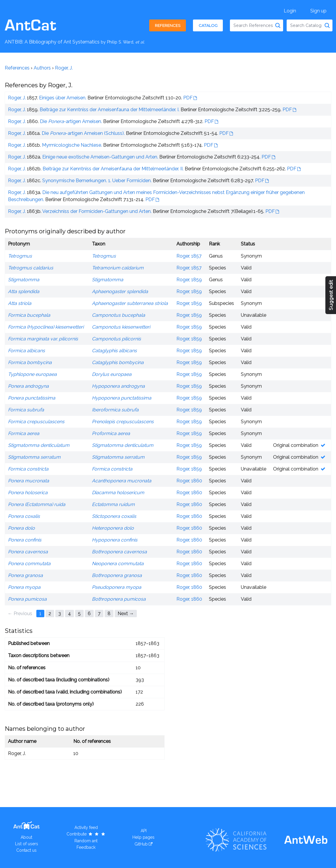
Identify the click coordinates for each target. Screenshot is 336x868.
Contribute (86, 834)
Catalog (208, 25)
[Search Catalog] (327, 25)
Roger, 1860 (189, 481)
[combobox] (257, 25)
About (26, 837)
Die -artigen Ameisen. (71, 121)
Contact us (26, 850)
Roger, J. (64, 68)
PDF (188, 98)
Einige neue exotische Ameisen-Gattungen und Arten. (100, 157)
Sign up (318, 11)
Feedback (86, 847)
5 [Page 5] (79, 614)
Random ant (86, 841)
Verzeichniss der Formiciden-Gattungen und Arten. (97, 211)
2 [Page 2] (50, 614)
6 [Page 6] (89, 614)
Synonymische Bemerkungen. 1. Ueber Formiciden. (97, 181)
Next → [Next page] (126, 614)
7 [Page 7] (99, 614)
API (144, 831)
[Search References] (278, 25)
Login (290, 11)
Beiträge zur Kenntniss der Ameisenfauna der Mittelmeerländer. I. (109, 110)
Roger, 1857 (189, 256)
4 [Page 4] (69, 614)
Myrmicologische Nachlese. (72, 145)
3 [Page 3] (60, 614)
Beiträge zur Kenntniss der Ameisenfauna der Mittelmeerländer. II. (113, 169)
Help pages (143, 837)
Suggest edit (331, 295)
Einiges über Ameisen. (63, 98)
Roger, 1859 (189, 280)
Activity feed (86, 827)
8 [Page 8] (109, 614)
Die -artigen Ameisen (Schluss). (83, 133)
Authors (42, 68)
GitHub (141, 844)
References (168, 25)
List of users (27, 844)
